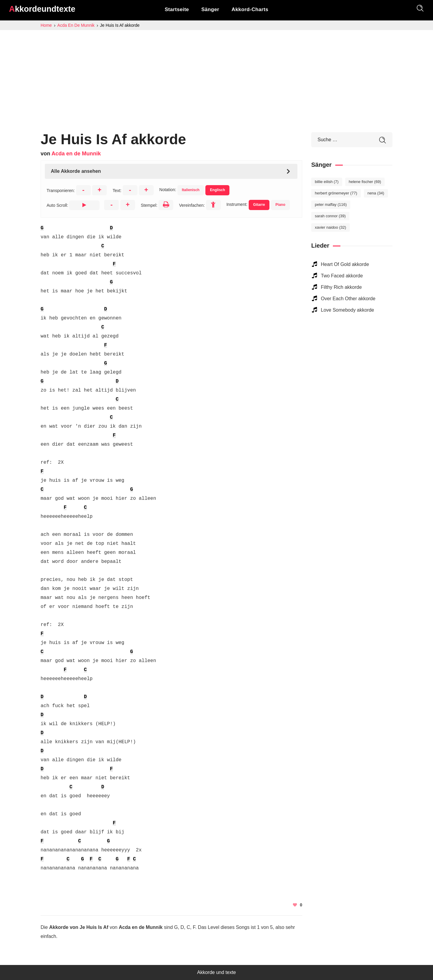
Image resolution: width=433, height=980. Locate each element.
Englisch (217, 190)
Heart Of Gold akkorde (345, 264)
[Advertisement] (216, 75)
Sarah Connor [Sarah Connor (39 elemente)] (330, 216)
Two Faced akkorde (342, 276)
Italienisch (191, 190)
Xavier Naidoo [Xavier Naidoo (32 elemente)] (330, 227)
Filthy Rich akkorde (341, 287)
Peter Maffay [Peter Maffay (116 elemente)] (331, 205)
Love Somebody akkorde (347, 310)
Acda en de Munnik (76, 154)
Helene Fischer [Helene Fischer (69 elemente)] (365, 182)
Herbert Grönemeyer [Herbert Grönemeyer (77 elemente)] (336, 193)
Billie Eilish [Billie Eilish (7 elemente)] (327, 182)
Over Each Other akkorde (348, 299)
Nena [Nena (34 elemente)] (376, 193)
